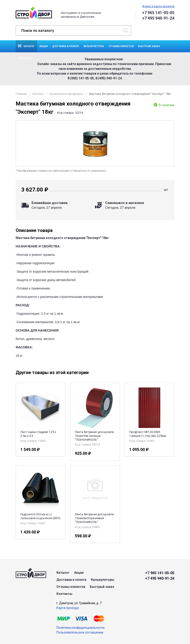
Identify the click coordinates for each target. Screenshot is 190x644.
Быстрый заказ (149, 46)
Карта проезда (68, 608)
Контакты (25, 58)
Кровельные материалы (66, 94)
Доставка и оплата (66, 46)
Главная (21, 94)
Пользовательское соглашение (80, 632)
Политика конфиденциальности (80, 628)
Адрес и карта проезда (158, 6)
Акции (44, 46)
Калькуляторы (94, 46)
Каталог (29, 46)
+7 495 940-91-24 (158, 18)
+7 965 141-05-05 (158, 13)
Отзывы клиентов (121, 46)
